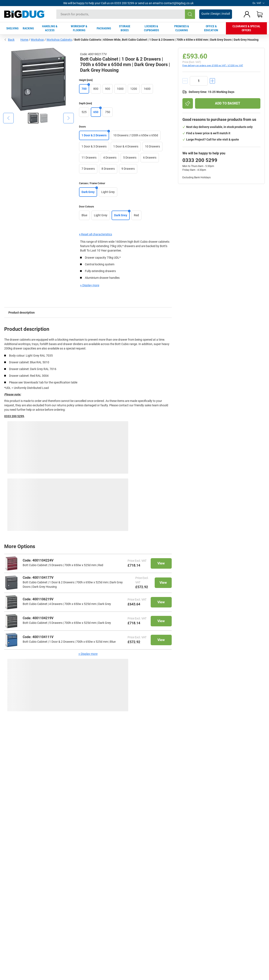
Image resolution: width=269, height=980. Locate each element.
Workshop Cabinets (59, 40)
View (161, 563)
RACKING (28, 28)
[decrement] (185, 81)
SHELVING (12, 28)
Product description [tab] (22, 313)
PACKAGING (104, 28)
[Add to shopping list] (188, 103)
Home (24, 40)
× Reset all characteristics (96, 234)
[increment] (212, 81)
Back (9, 40)
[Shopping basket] (260, 14)
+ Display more (90, 285)
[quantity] (199, 81)
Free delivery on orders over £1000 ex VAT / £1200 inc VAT (213, 66)
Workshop (37, 40)
